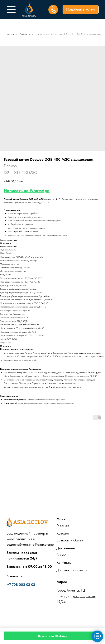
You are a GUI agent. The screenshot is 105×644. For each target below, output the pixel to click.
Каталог (63, 533)
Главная (10, 34)
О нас (61, 555)
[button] (81, 10)
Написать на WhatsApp (27, 191)
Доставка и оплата (72, 570)
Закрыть (25, 34)
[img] (11, 10)
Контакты (64, 562)
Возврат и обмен (70, 540)
